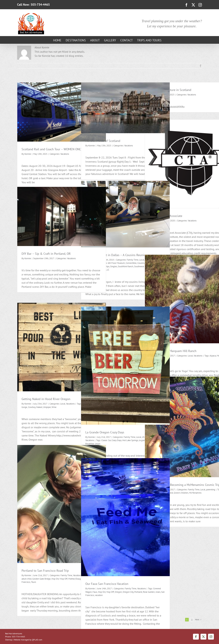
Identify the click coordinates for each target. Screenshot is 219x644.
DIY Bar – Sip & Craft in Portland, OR (46, 254)
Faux (95, 592)
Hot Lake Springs (130, 440)
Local (190, 356)
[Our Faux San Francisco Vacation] (125, 517)
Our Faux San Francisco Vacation (107, 584)
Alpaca (213, 356)
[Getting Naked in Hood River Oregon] (62, 347)
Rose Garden (149, 592)
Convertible (131, 263)
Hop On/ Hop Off (59, 579)
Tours (34, 582)
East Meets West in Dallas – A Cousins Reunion (116, 255)
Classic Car (106, 440)
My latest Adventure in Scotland (170, 90)
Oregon (118, 592)
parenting (211, 490)
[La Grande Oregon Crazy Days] (125, 366)
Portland (138, 592)
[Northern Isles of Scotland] (125, 108)
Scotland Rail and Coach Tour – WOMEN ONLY (52, 149)
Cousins (141, 263)
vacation (99, 595)
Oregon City (128, 592)
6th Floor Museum (116, 263)
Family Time (133, 260)
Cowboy (32, 407)
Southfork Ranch (126, 266)
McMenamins (195, 493)
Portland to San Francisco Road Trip (45, 571)
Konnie (28, 154)
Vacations (65, 154)
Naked (39, 407)
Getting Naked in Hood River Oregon (46, 399)
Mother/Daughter (76, 579)
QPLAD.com (37, 640)
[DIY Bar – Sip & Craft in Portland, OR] (62, 216)
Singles (114, 266)
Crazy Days (117, 440)
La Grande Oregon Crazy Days (105, 432)
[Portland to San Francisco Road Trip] (62, 504)
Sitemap (9, 640)
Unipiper (47, 407)
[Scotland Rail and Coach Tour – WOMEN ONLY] (62, 112)
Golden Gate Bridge (41, 579)
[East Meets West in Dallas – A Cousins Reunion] (125, 214)
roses (158, 592)
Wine (54, 407)
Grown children (181, 493)
